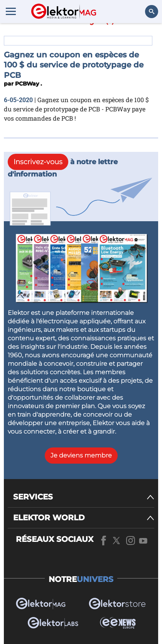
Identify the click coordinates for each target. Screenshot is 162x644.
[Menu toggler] (11, 11)
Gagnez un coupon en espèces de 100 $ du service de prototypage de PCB (74, 65)
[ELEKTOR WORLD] (84, 518)
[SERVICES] (84, 497)
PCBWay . (29, 84)
